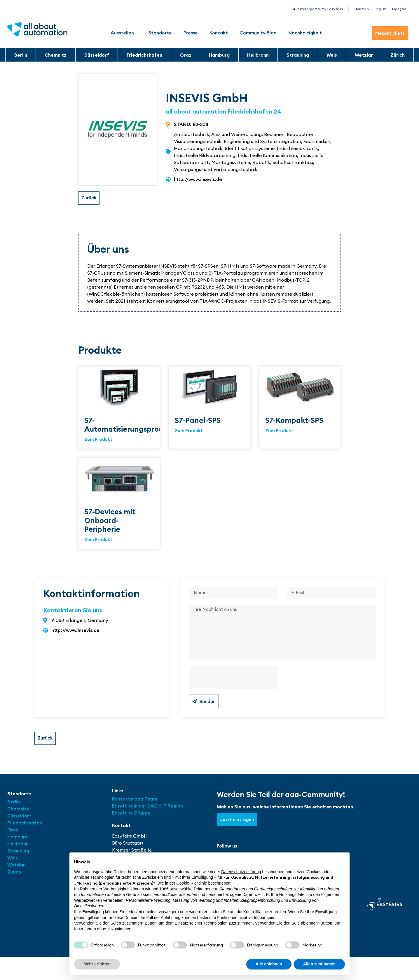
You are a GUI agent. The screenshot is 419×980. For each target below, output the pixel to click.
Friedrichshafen (144, 55)
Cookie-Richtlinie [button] (192, 883)
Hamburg (219, 55)
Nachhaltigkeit (305, 33)
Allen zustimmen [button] (319, 964)
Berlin (21, 55)
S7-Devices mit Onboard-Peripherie (110, 522)
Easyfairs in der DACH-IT (140, 811)
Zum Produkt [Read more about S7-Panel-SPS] (189, 431)
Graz (186, 55)
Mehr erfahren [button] (97, 964)
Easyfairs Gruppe (131, 818)
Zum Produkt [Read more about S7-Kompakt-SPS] (279, 431)
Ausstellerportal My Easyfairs (318, 9)
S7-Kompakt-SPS (294, 421)
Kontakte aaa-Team (135, 804)
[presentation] (233, 682)
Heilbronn (258, 55)
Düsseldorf (97, 55)
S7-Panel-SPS (198, 421)
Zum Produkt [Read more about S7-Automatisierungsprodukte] (98, 440)
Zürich (398, 55)
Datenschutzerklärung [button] (241, 872)
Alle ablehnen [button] (269, 964)
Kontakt (219, 33)
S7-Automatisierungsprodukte (132, 425)
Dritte (199, 889)
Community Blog (258, 33)
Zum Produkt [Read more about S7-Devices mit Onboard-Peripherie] (98, 541)
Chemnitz (56, 55)
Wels (332, 55)
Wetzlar (364, 55)
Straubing (298, 55)
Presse (191, 33)
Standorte (160, 33)
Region (175, 811)
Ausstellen (124, 33)
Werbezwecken (88, 900)
